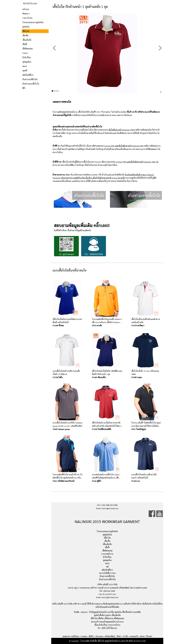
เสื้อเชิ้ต (25, 36)
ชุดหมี (25, 71)
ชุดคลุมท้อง (27, 62)
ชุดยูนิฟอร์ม (107, 535)
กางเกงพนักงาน (107, 554)
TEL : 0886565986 (94, 246)
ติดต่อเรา (26, 14)
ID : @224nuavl (66, 246)
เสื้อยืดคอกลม (28, 49)
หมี (107, 567)
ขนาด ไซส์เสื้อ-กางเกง (107, 573)
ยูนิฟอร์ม (26, 27)
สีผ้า (24, 88)
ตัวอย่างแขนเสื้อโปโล (31, 84)
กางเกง (25, 53)
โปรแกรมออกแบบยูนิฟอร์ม (33, 22)
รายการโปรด (27, 18)
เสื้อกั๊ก (25, 44)
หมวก (25, 66)
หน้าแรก (26, 9)
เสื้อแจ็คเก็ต (27, 40)
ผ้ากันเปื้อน (27, 57)
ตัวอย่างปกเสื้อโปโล (30, 79)
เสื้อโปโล (26, 31)
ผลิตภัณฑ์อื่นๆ (28, 75)
